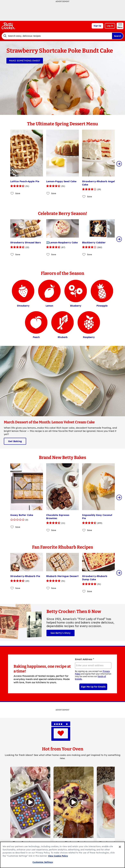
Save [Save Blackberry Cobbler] (90, 239)
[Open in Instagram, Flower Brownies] (30, 770)
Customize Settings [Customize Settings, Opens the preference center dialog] (43, 862)
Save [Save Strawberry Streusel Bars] (18, 239)
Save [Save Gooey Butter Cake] (18, 511)
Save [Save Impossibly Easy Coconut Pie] (90, 514)
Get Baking (15, 425)
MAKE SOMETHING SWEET (25, 61)
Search (118, 36)
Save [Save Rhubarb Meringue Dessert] (54, 556)
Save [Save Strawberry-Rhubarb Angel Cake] (90, 197)
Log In (110, 26)
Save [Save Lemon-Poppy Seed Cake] (54, 193)
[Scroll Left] (6, 164)
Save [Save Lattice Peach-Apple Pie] (18, 193)
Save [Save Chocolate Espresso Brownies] (54, 514)
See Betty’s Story (60, 601)
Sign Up (97, 26)
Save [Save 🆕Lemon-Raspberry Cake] (54, 239)
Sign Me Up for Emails (93, 655)
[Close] (120, 847)
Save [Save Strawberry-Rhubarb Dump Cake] (90, 559)
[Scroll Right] (119, 164)
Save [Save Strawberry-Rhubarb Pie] (18, 556)
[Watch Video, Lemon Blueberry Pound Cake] (74, 770)
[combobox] (57, 36)
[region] (63, 855)
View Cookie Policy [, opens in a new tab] (58, 856)
